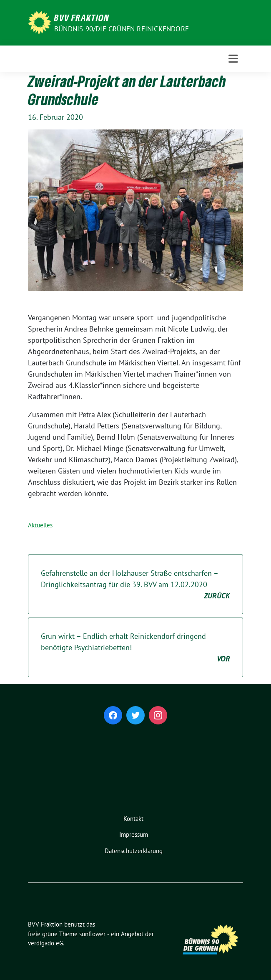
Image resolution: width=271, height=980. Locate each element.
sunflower (92, 934)
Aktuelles (40, 525)
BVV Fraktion (82, 18)
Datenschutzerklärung (134, 851)
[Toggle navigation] (233, 59)
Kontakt (133, 819)
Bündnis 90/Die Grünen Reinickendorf (122, 29)
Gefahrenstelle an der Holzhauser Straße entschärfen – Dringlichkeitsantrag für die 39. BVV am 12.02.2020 (135, 585)
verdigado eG (45, 943)
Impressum (134, 834)
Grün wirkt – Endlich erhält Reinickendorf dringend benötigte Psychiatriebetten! (135, 648)
